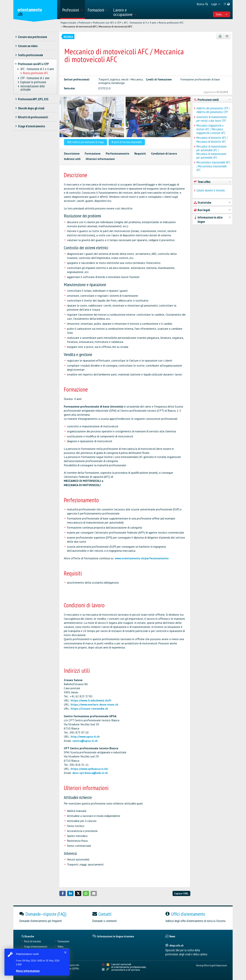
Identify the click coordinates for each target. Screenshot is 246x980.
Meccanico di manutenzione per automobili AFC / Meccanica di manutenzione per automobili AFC (211, 152)
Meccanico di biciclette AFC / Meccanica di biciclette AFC (212, 140)
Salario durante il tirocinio (211, 190)
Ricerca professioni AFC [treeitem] (36, 73)
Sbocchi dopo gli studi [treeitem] (31, 108)
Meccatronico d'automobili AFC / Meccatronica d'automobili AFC (213, 166)
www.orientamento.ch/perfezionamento (142, 558)
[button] (63, 893)
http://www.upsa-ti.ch (85, 736)
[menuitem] (73, 10)
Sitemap (200, 965)
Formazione (93, 153)
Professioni (85, 23)
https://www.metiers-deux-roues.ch (94, 704)
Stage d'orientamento (36, 947)
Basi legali (210, 965)
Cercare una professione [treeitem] (32, 37)
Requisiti (140, 153)
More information (28, 971)
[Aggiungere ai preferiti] (227, 36)
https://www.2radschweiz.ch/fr (91, 700)
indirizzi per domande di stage (86, 142)
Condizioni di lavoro (164, 153)
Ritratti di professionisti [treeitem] (33, 117)
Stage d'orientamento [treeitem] (31, 126)
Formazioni (63, 941)
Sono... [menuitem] (222, 14)
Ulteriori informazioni (100, 159)
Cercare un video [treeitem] (28, 46)
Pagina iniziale (68, 23)
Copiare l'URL (181, 893)
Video (61, 947)
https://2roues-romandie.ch (89, 708)
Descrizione (72, 153)
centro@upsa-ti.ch (85, 741)
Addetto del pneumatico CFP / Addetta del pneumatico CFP (213, 110)
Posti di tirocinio (33, 941)
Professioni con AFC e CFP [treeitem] (33, 64)
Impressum (222, 965)
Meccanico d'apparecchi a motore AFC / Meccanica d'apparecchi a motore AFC (211, 129)
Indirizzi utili (72, 159)
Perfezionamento (118, 153)
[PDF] (220, 36)
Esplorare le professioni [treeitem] (33, 82)
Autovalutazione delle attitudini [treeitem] (33, 88)
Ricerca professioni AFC (171, 23)
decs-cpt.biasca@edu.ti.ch (90, 773)
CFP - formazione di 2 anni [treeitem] (35, 78)
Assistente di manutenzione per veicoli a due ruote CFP (212, 119)
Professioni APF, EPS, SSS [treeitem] (33, 99)
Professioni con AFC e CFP (107, 23)
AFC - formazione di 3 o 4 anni (140, 23)
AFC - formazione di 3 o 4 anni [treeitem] (37, 69)
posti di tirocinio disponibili (127, 142)
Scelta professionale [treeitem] (30, 55)
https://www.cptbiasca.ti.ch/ (89, 769)
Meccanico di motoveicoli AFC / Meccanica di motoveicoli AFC (98, 27)
